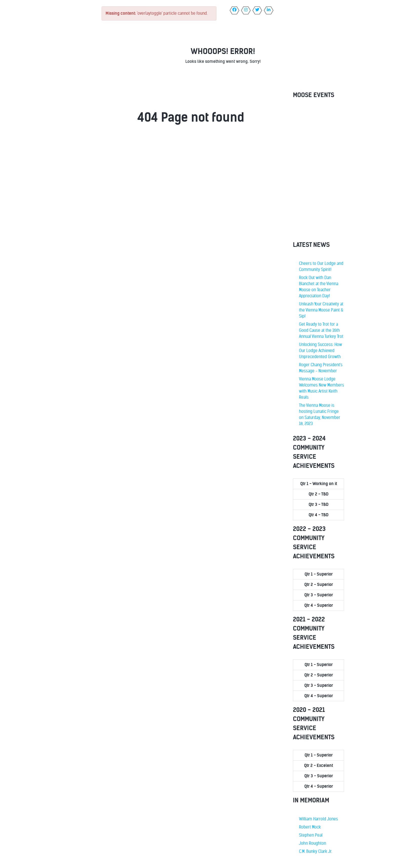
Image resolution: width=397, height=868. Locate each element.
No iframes (319, 171)
